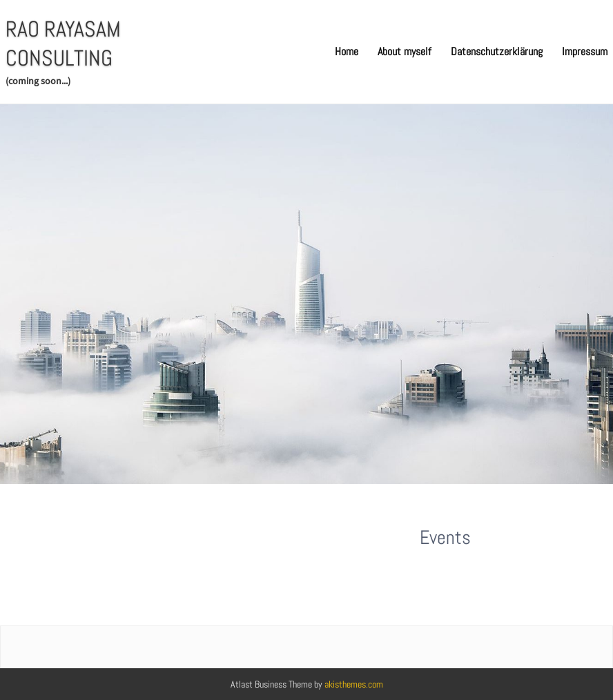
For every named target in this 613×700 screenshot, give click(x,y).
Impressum (585, 51)
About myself (405, 51)
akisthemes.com (354, 684)
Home (347, 51)
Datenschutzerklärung (497, 51)
